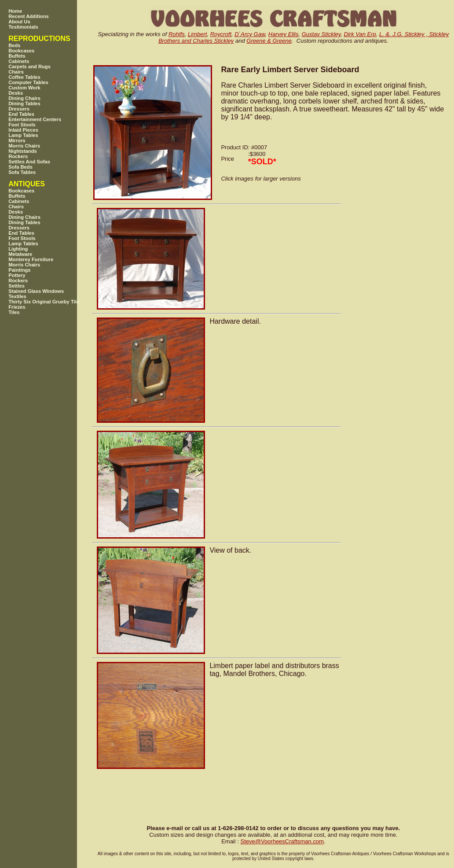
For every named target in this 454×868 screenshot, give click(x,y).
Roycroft (221, 34)
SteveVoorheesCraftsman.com (282, 841)
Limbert (197, 34)
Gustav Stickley (321, 34)
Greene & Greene (269, 41)
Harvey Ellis (284, 34)
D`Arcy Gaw (250, 34)
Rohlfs (177, 34)
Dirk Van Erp (360, 34)
